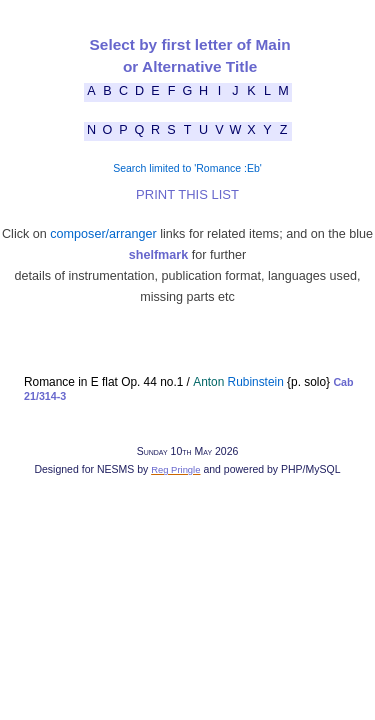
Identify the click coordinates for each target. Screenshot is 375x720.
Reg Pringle (175, 469)
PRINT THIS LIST (187, 194)
